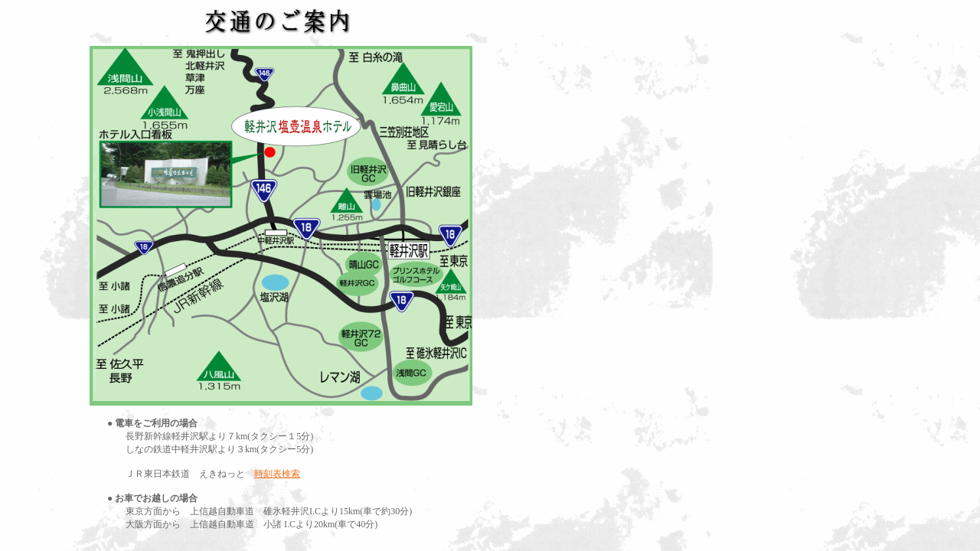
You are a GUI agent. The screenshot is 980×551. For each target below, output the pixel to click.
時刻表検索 (277, 474)
